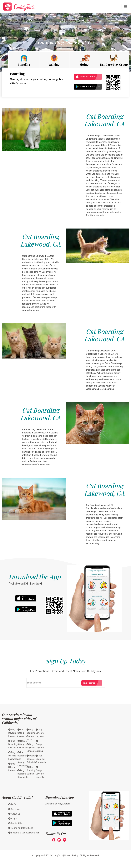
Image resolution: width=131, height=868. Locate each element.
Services (14, 809)
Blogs (13, 819)
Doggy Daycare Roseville (40, 772)
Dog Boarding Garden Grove (31, 735)
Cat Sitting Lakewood (23, 733)
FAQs (12, 804)
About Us (14, 814)
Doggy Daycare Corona (40, 746)
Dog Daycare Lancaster (31, 748)
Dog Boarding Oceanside (23, 774)
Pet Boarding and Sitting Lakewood (23, 759)
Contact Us (15, 823)
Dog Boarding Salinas (31, 770)
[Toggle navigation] (125, 7)
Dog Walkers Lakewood (13, 756)
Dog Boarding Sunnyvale (41, 759)
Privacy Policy (71, 855)
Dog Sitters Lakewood (13, 767)
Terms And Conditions (21, 828)
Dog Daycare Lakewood (13, 733)
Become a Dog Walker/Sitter (24, 833)
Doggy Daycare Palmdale (31, 759)
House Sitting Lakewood (23, 744)
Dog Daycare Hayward (40, 733)
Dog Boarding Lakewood (13, 744)
